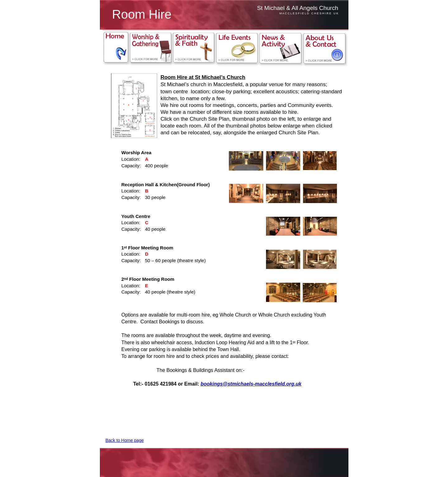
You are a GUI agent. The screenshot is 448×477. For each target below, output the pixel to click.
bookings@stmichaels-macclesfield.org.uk (251, 384)
